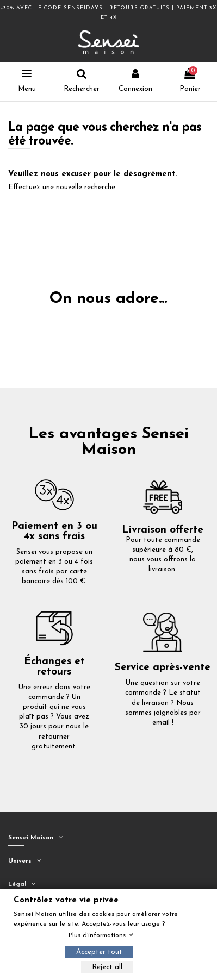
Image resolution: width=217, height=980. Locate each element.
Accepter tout (99, 952)
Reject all (107, 967)
